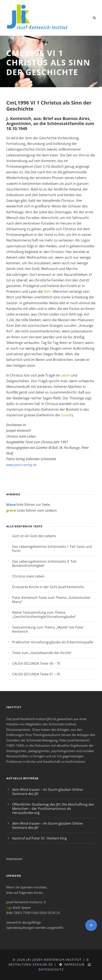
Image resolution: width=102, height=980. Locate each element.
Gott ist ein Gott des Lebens (34, 536)
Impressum (14, 859)
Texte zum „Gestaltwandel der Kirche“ (42, 653)
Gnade (66, 415)
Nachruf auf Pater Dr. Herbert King (40, 838)
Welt (47, 291)
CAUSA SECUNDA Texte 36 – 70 (36, 663)
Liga (9, 907)
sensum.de (43, 964)
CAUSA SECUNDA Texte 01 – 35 (36, 674)
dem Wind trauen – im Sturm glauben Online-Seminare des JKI (48, 792)
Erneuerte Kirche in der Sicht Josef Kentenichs (48, 587)
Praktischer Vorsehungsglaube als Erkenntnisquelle (53, 642)
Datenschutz (51, 969)
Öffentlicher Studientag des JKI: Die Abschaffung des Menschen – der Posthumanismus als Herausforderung (53, 809)
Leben (65, 375)
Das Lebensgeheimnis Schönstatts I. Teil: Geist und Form (52, 549)
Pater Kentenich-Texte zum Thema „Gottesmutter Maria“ (51, 600)
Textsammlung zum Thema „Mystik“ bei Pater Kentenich (48, 629)
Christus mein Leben (28, 576)
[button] (91, 925)
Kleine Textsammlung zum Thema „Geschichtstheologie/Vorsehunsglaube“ (44, 615)
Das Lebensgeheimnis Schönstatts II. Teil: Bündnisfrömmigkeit (44, 563)
